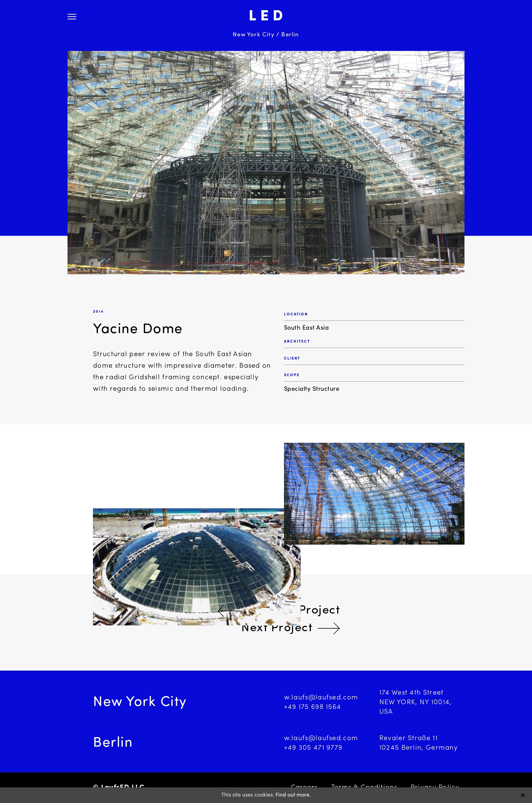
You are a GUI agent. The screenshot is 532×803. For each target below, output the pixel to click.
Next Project (277, 628)
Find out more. (293, 795)
